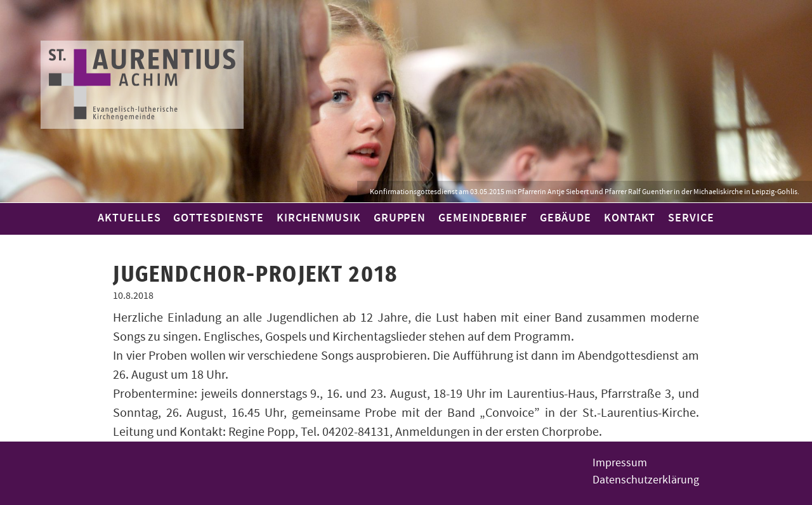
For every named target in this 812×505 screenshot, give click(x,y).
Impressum (620, 463)
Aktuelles (129, 218)
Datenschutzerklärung (646, 480)
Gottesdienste (219, 218)
